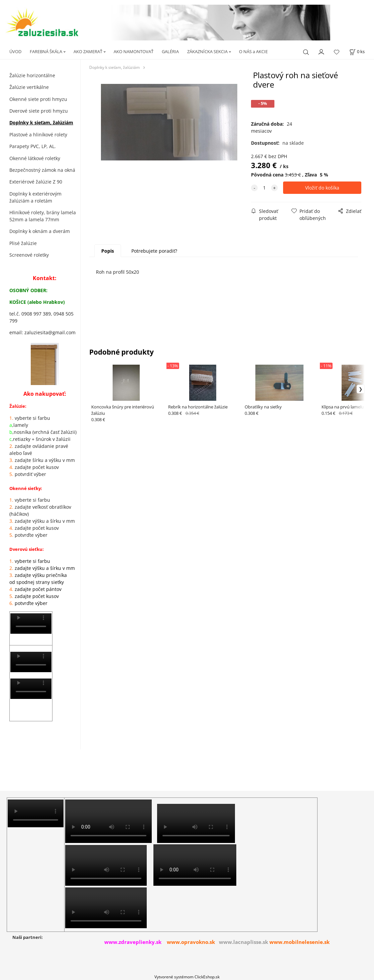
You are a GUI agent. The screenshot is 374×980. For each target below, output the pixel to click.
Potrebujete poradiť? (154, 251)
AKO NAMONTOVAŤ (134, 51)
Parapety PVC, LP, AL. (33, 146)
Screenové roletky (29, 255)
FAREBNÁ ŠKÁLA (46, 51)
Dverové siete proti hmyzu (39, 111)
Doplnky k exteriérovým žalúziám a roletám (35, 197)
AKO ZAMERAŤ (88, 51)
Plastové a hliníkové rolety (38, 135)
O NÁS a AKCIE (253, 51)
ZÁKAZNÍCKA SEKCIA (207, 51)
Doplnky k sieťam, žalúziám (41, 122)
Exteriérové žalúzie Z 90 (36, 182)
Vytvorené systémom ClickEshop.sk (187, 977)
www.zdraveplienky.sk (133, 942)
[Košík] (357, 52)
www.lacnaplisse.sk (243, 942)
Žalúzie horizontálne (32, 75)
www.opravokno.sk (191, 942)
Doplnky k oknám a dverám (40, 231)
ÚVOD (15, 51)
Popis (108, 251)
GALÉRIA (170, 51)
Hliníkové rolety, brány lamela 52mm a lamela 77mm (43, 216)
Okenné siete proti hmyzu (38, 99)
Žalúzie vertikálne (29, 87)
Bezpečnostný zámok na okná (42, 170)
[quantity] (264, 188)
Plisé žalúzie (23, 243)
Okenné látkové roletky (35, 158)
